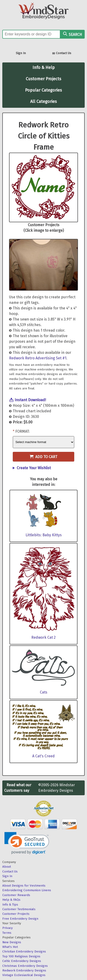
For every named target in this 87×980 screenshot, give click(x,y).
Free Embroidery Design (20, 919)
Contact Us (62, 54)
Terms (7, 933)
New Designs (12, 942)
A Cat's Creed (43, 756)
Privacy (8, 928)
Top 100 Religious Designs (21, 956)
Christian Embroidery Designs (24, 951)
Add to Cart (43, 457)
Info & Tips (10, 904)
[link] (27, 843)
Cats (44, 692)
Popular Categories (43, 90)
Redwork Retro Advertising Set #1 (38, 358)
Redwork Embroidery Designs (24, 970)
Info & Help (44, 68)
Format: (23, 431)
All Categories (43, 102)
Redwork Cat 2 (43, 637)
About (7, 867)
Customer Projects (43, 79)
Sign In (21, 53)
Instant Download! (30, 400)
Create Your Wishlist (34, 468)
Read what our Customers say (18, 788)
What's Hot (10, 947)
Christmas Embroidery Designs (25, 966)
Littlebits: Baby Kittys (44, 535)
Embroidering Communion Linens (27, 890)
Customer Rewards (16, 895)
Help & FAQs (11, 900)
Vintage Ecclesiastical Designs (24, 975)
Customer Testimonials (19, 909)
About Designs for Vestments (24, 886)
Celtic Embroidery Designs (22, 961)
